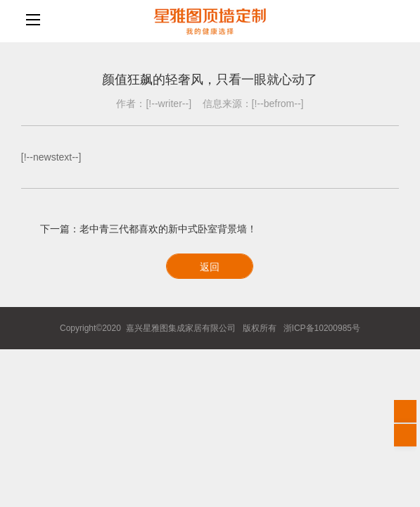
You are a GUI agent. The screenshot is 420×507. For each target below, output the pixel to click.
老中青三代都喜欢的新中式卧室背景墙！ (168, 229)
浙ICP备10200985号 (322, 328)
